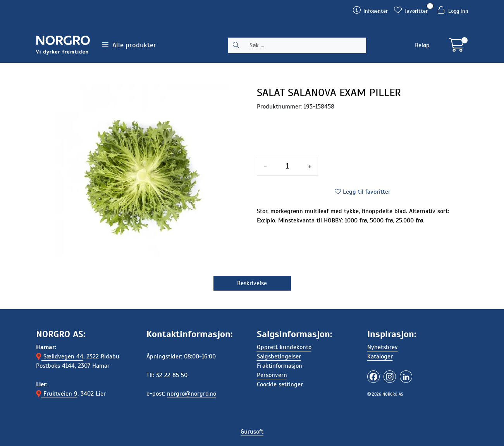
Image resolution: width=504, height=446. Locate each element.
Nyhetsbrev (383, 347)
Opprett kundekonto (284, 347)
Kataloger (380, 356)
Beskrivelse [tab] (252, 283)
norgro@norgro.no (192, 394)
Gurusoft (252, 432)
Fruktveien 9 (57, 394)
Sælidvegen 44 (60, 356)
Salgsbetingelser (279, 356)
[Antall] (287, 166)
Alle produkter (129, 45)
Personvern (272, 375)
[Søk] (305, 45)
